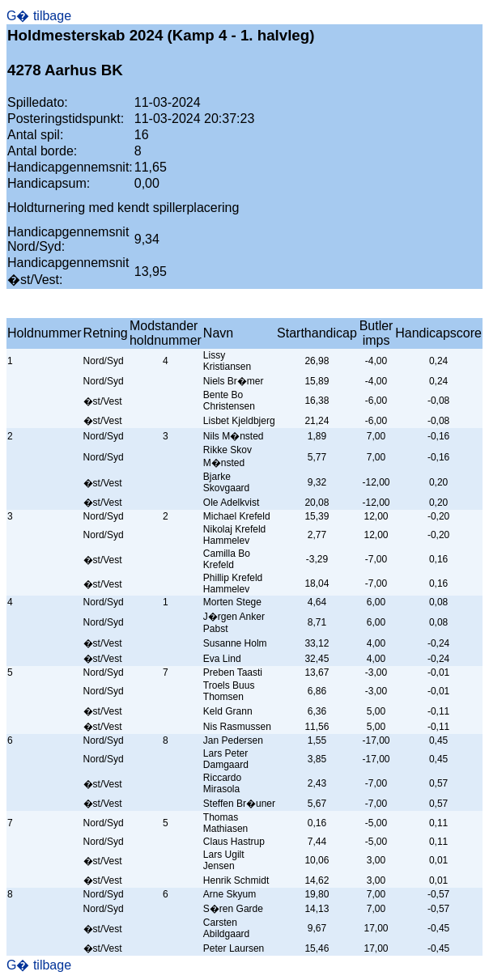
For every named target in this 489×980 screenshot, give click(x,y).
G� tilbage (39, 16)
